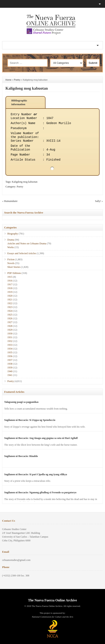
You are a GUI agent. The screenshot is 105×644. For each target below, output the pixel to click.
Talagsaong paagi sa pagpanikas (21, 402)
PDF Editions (14, 273)
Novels (11, 263)
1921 (10, 300)
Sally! (98, 201)
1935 (10, 352)
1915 (10, 277)
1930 (10, 334)
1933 (10, 345)
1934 (10, 349)
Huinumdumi (11, 201)
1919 (10, 292)
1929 (10, 330)
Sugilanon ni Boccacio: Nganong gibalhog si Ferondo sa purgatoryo (40, 492)
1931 (10, 337)
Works (11, 247)
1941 (10, 375)
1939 (10, 368)
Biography (13, 234)
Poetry (17, 80)
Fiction (11, 259)
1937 (10, 360)
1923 (10, 307)
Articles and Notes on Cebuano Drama (27, 243)
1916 (10, 281)
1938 (10, 364)
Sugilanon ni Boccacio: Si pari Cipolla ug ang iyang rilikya (36, 474)
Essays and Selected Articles (22, 253)
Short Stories (14, 267)
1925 (10, 315)
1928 (10, 326)
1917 (10, 284)
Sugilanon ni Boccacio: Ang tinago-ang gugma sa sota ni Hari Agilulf (41, 438)
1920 (10, 296)
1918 (10, 288)
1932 (10, 341)
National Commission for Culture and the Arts (52, 617)
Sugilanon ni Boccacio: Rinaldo (21, 456)
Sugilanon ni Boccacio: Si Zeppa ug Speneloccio (30, 420)
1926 (10, 318)
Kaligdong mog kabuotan (27, 88)
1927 (10, 322)
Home (8, 80)
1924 (10, 311)
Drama (11, 240)
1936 (10, 356)
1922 (10, 303)
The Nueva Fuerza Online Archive (52, 600)
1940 (10, 371)
